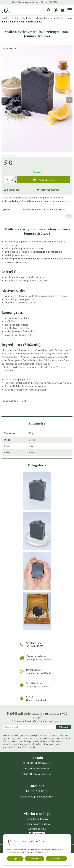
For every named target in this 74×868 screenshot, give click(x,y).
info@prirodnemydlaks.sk (27, 2)
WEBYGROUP (42, 865)
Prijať (15, 859)
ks (12, 195)
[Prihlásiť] (56, 10)
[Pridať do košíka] (44, 195)
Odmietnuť (56, 859)
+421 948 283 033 (52, 2)
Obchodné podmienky (37, 834)
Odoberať (64, 742)
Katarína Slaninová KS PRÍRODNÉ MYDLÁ (44, 225)
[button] (49, 10)
